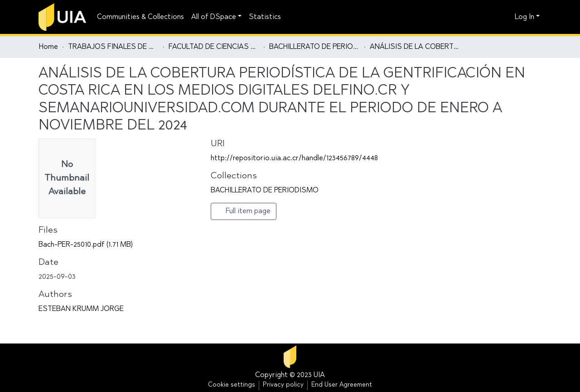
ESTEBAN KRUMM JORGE (81, 309)
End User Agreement (342, 385)
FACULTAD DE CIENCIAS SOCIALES (214, 47)
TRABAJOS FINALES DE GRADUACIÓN (113, 47)
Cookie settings (232, 385)
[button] (505, 17)
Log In (524, 17)
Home (48, 47)
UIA (319, 375)
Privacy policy (283, 385)
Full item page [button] (244, 211)
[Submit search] (492, 17)
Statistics (265, 17)
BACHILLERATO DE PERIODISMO (314, 47)
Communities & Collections (140, 17)
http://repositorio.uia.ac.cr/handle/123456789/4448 (294, 158)
